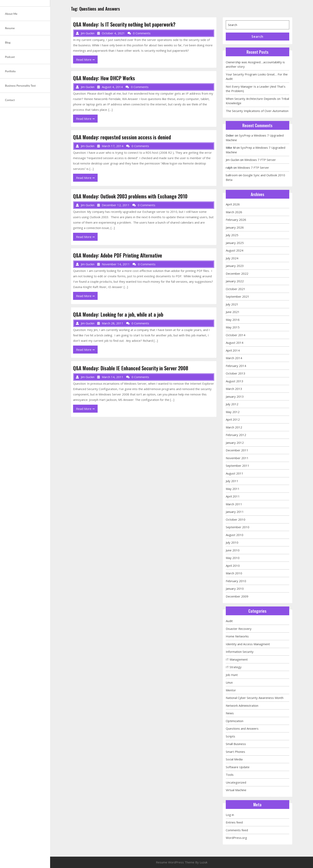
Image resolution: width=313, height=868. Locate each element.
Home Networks (237, 636)
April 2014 (233, 350)
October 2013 (236, 373)
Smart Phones (235, 752)
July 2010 (232, 542)
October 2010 (236, 519)
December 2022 (237, 273)
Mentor (231, 690)
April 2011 (233, 496)
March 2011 (234, 504)
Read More (87, 60)
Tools (230, 775)
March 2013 (234, 389)
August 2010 (235, 535)
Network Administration (242, 705)
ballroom (232, 175)
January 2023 (235, 266)
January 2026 (235, 227)
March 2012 (234, 427)
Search (257, 37)
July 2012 (232, 404)
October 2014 (236, 335)
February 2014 (236, 366)
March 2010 (234, 573)
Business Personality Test (20, 86)
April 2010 (233, 566)
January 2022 (235, 281)
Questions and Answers (242, 728)
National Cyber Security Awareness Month (255, 698)
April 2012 (233, 419)
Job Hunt (232, 675)
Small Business (236, 744)
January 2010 (235, 589)
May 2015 (233, 327)
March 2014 (234, 358)
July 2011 (232, 481)
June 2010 (233, 550)
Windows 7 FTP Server (260, 160)
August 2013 (235, 381)
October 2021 (236, 289)
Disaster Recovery (239, 629)
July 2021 (232, 304)
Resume (10, 28)
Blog (8, 42)
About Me (11, 14)
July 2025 (232, 235)
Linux (229, 682)
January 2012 (235, 443)
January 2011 (235, 512)
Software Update (238, 767)
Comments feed (237, 830)
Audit (229, 621)
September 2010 (238, 527)
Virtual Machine (236, 790)
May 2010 (233, 558)
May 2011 (233, 489)
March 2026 (234, 212)
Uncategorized (236, 782)
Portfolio (10, 71)
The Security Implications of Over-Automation (257, 111)
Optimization (235, 721)
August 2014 (235, 343)
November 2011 (237, 458)
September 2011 (238, 466)
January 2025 (235, 243)
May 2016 (233, 320)
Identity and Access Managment (248, 644)
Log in (230, 815)
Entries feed (234, 822)
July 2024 (232, 258)
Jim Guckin (233, 160)
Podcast (10, 57)
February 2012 (236, 435)
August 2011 (235, 473)
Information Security (240, 652)
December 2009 (237, 596)
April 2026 (233, 204)
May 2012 (233, 412)
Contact (10, 100)
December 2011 (237, 450)
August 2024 (235, 250)
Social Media (234, 759)
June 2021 (233, 312)
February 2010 (236, 581)
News (230, 713)
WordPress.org (236, 838)
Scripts (230, 736)
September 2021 (238, 296)
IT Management (237, 659)
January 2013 (235, 396)
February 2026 (236, 220)
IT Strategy (234, 667)
